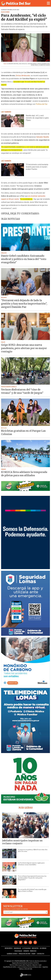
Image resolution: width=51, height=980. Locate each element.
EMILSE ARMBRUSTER (44, 64)
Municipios (9, 948)
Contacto (40, 954)
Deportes (35, 948)
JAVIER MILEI (34, 65)
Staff (33, 954)
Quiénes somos (12, 954)
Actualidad (26, 948)
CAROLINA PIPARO (32, 64)
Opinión (26, 951)
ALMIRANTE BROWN (13, 64)
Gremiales (17, 948)
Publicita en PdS (25, 954)
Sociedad (43, 948)
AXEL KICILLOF (23, 64)
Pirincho (33, 951)
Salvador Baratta (43, 137)
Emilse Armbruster (23, 76)
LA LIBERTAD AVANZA (44, 65)
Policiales (18, 951)
